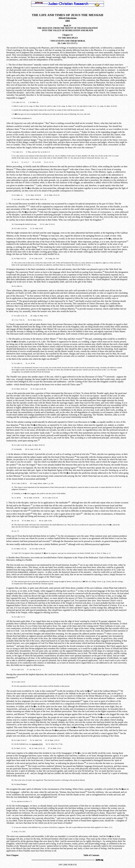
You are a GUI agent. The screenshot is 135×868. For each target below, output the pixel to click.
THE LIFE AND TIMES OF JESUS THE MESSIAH (67, 15)
